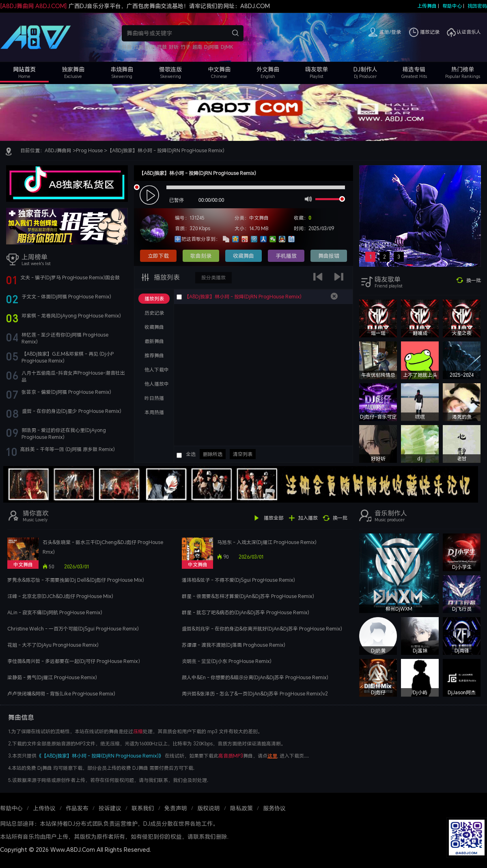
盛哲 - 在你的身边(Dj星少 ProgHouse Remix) (72, 411)
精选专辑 (414, 69)
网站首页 (24, 69)
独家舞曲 (73, 69)
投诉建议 (110, 808)
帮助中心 (452, 6)
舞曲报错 (329, 256)
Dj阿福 (211, 47)
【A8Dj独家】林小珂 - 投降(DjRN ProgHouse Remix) (166, 150)
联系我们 (143, 808)
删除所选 (213, 454)
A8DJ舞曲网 (58, 150)
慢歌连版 (170, 69)
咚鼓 (162, 47)
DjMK (227, 47)
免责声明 (176, 808)
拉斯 (138, 47)
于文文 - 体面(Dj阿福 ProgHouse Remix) (66, 297)
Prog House (89, 150)
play (150, 195)
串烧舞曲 (122, 69)
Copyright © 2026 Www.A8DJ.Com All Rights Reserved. (75, 850)
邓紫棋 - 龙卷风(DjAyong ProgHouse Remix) (71, 316)
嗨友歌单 (317, 69)
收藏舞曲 (243, 256)
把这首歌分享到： (201, 239)
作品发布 (77, 808)
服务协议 (274, 808)
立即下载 (158, 256)
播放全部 (274, 518)
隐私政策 (241, 808)
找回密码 (477, 6)
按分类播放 (213, 277)
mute (307, 199)
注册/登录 (390, 32)
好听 (174, 47)
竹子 (185, 47)
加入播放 (308, 518)
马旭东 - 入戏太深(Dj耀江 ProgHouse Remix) (267, 542)
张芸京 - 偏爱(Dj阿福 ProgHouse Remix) (66, 392)
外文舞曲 (268, 69)
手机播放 (286, 256)
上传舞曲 (427, 6)
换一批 (474, 280)
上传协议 (44, 808)
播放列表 (166, 277)
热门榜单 (463, 69)
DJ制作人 (365, 69)
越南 (197, 47)
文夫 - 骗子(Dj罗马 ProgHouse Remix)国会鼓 (70, 277)
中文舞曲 (219, 69)
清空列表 (243, 454)
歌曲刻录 (201, 256)
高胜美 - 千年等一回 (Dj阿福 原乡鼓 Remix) (68, 449)
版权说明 (209, 808)
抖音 (127, 47)
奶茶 (150, 47)
